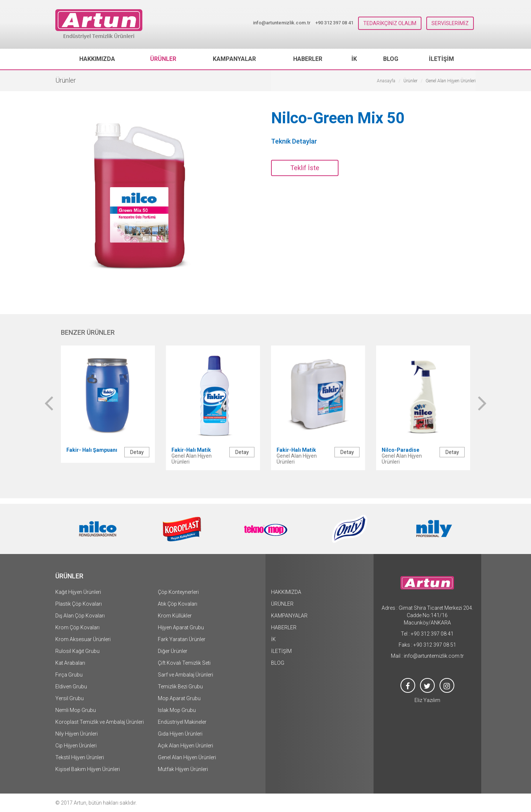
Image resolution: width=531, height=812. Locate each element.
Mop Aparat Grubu (179, 698)
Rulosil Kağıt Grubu (77, 651)
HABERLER (308, 59)
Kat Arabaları (70, 663)
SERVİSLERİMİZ (450, 23)
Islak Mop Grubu (177, 710)
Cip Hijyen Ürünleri (76, 746)
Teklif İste (305, 168)
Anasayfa (386, 81)
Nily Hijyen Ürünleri (77, 734)
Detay (137, 452)
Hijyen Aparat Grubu (181, 627)
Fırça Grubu (69, 675)
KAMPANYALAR (234, 59)
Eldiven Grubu (71, 687)
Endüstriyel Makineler (182, 722)
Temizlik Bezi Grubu (180, 687)
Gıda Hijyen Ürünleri (180, 734)
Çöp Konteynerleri (178, 592)
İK (354, 59)
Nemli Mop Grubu (76, 710)
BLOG (391, 59)
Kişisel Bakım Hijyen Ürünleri (88, 769)
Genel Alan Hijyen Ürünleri (187, 757)
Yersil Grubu (70, 698)
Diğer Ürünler (173, 651)
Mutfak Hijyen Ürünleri (183, 769)
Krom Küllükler (175, 616)
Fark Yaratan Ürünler (182, 639)
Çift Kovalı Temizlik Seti (184, 663)
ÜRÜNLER (163, 59)
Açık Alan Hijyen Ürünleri (185, 746)
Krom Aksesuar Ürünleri (83, 639)
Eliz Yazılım (427, 700)
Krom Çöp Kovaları (77, 627)
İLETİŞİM (441, 59)
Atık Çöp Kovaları (178, 604)
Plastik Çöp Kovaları (79, 604)
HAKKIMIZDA (97, 59)
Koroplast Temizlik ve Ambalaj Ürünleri (100, 722)
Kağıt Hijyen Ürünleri (78, 592)
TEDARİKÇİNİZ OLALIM (390, 23)
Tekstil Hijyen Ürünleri (80, 757)
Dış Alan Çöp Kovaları (80, 616)
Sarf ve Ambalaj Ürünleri (185, 675)
